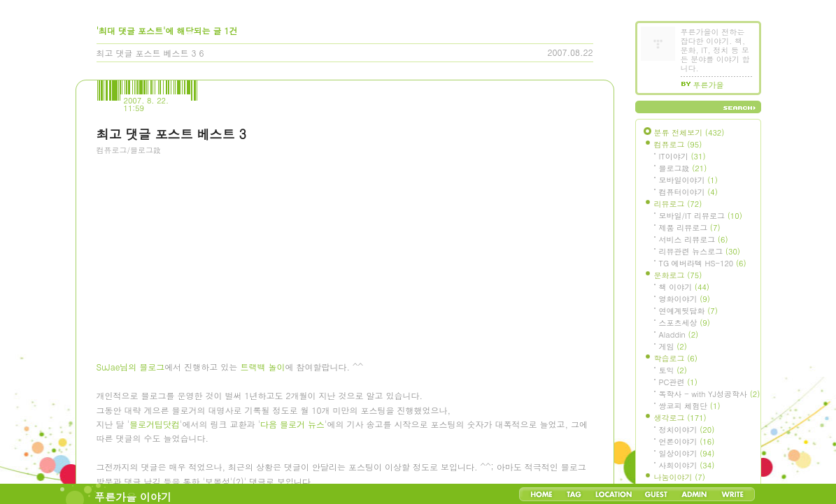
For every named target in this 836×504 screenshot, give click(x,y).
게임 (673, 346)
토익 (673, 370)
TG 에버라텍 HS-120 (703, 263)
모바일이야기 (688, 180)
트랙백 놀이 (262, 369)
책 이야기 (684, 287)
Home (541, 494)
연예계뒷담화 (688, 311)
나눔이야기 (680, 477)
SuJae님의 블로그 (131, 369)
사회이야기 (687, 465)
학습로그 (676, 358)
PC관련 (678, 382)
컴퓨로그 (678, 144)
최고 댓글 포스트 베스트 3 (147, 53)
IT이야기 (682, 156)
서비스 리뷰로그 (694, 239)
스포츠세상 (685, 323)
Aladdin (679, 334)
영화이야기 (685, 299)
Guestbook (656, 494)
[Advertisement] (201, 241)
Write (732, 494)
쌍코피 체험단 (690, 406)
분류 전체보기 (689, 132)
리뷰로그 (678, 204)
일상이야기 (687, 453)
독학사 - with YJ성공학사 (710, 394)
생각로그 (680, 418)
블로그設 (683, 168)
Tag (574, 494)
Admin (694, 494)
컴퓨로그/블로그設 (129, 150)
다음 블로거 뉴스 (292, 427)
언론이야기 (687, 441)
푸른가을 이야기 (133, 497)
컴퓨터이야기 (688, 192)
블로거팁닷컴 (155, 427)
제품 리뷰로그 (690, 228)
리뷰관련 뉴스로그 (700, 251)
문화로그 (678, 275)
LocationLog (613, 494)
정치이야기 (687, 430)
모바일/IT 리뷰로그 (701, 216)
